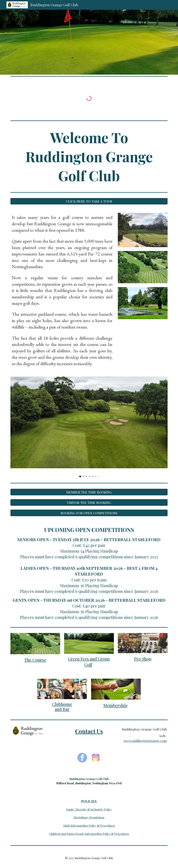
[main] (89, 156)
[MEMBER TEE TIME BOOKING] (89, 492)
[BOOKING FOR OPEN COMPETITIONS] (89, 513)
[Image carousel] (89, 427)
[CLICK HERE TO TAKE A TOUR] (89, 201)
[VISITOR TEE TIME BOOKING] (89, 502)
